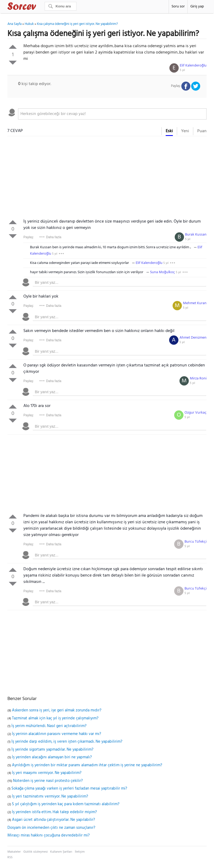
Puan (202, 131)
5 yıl (182, 70)
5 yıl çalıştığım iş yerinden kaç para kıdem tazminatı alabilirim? (66, 804)
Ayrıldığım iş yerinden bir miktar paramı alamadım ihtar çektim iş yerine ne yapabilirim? (87, 765)
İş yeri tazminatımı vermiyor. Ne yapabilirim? (50, 796)
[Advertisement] (107, 179)
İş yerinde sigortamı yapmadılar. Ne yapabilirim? (52, 750)
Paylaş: (29, 237)
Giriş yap (197, 6)
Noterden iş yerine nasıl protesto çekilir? (48, 781)
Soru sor (178, 6)
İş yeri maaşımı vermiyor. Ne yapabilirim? (47, 773)
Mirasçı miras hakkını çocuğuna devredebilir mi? (49, 835)
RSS (10, 857)
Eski (169, 131)
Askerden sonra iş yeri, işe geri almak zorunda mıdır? (57, 710)
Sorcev (39, 7)
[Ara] (61, 6)
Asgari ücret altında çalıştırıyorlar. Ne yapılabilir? (53, 820)
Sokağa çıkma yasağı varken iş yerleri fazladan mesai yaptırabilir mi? (69, 789)
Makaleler (14, 852)
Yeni (185, 131)
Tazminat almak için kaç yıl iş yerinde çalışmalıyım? (55, 718)
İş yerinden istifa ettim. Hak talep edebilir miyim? (54, 812)
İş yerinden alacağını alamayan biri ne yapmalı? (52, 757)
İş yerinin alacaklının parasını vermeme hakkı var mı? (57, 734)
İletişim (80, 852)
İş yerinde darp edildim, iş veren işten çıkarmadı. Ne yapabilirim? (67, 742)
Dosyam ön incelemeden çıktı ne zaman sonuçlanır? (51, 828)
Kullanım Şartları (61, 852)
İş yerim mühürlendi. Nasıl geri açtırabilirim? (49, 726)
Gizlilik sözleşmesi (36, 852)
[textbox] (112, 114)
